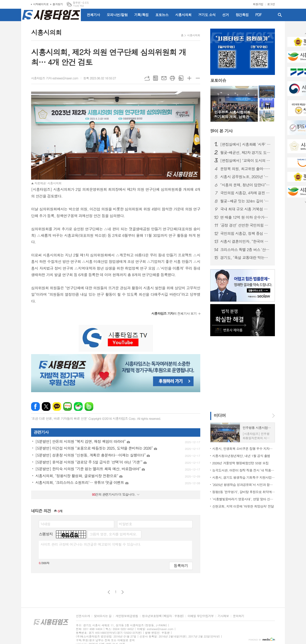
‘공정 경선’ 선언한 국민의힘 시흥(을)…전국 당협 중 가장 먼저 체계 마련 (246, 225)
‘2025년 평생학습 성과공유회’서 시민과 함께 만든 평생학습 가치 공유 (244, 485)
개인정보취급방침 (127, 616)
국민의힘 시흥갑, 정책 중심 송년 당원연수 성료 (246, 233)
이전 (109, 592)
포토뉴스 (162, 15)
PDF (258, 15)
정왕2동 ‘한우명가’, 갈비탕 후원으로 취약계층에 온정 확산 (244, 492)
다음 (123, 592)
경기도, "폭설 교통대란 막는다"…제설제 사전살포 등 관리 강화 (246, 258)
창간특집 (242, 15)
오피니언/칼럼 (117, 15)
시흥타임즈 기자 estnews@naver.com (55, 78)
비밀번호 (126, 524)
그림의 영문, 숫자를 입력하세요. (113, 534)
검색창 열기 (280, 15)
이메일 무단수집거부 (201, 616)
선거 (225, 15)
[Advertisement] (241, 374)
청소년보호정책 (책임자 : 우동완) (163, 616)
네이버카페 (78, 406)
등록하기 (181, 565)
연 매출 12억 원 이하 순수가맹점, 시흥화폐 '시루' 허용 (246, 217)
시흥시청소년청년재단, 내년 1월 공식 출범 (241, 456)
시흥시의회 (183, 15)
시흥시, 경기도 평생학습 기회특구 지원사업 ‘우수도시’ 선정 (244, 477)
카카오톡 (57, 406)
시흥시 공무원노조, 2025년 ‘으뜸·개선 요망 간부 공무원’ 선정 (246, 177)
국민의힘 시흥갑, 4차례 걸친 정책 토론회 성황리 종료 (246, 193)
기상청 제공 (78, 6)
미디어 (220, 415)
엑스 (46, 406)
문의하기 (238, 616)
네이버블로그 (68, 406)
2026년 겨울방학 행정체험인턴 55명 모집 (240, 463)
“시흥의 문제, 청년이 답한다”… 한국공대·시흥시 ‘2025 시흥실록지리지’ (246, 185)
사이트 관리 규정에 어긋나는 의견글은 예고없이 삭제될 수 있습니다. (91, 544)
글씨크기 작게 (198, 78)
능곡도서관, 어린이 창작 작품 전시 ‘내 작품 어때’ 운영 (244, 470)
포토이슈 (218, 80)
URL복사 (147, 78)
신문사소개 (83, 616)
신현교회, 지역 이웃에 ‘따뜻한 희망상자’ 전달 (243, 506)
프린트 (172, 78)
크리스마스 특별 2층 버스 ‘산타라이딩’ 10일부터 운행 (246, 250)
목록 (155, 78)
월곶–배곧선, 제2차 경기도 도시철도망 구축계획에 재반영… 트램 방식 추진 (246, 153)
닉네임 (45, 524)
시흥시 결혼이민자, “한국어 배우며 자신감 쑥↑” (246, 241)
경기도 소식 (207, 15)
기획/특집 (142, 15)
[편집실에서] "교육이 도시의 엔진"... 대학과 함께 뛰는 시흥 (246, 161)
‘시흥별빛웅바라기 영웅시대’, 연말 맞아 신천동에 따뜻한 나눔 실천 (244, 499)
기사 (221, 131)
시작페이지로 (41, 4)
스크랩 (181, 78)
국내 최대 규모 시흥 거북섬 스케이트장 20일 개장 (246, 209)
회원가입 (258, 4)
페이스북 (35, 406)
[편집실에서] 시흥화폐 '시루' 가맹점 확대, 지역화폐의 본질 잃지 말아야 (246, 144)
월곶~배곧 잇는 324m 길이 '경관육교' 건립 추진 (246, 201)
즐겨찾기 (58, 4)
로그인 (271, 4)
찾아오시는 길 (103, 616)
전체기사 (93, 15)
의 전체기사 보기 (174, 313)
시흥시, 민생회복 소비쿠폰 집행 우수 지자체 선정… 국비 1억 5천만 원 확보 (244, 449)
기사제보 (223, 616)
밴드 (89, 406)
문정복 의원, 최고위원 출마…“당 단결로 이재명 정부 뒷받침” (246, 169)
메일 (164, 78)
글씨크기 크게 (189, 78)
